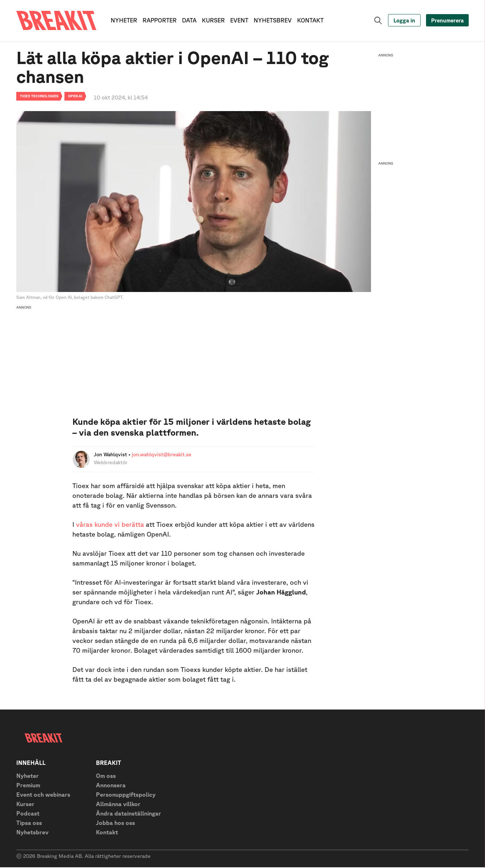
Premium (28, 786)
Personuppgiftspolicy (126, 795)
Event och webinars (43, 795)
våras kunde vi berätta (110, 525)
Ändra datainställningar (128, 814)
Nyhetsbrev (32, 833)
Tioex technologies (39, 97)
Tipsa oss (29, 823)
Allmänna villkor (118, 805)
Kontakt (107, 833)
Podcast (28, 814)
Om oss (106, 776)
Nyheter (28, 776)
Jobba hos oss (115, 823)
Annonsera (111, 786)
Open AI (75, 97)
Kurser (25, 805)
